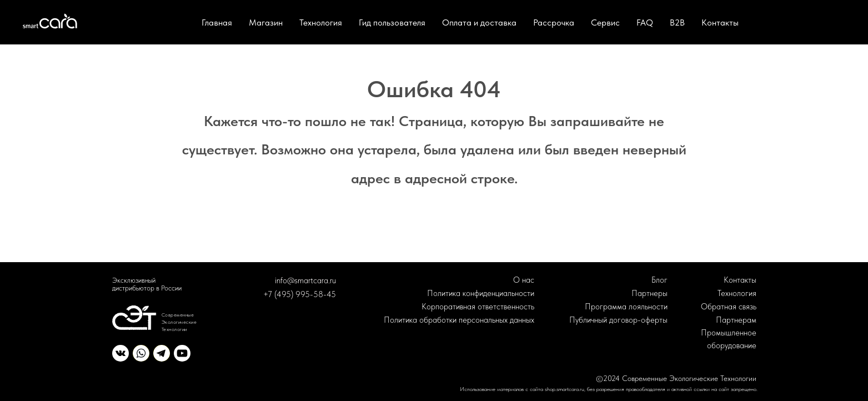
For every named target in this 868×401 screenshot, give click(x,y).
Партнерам (736, 320)
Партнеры (649, 293)
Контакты (720, 22)
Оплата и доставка (479, 22)
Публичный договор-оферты (618, 320)
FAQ (645, 22)
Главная (217, 22)
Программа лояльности (626, 307)
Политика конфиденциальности (481, 293)
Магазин (266, 22)
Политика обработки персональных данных (459, 320)
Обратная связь (729, 307)
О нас (524, 280)
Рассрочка (554, 22)
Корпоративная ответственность (478, 307)
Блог (659, 280)
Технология (321, 22)
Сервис (605, 22)
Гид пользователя (392, 22)
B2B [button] (677, 22)
